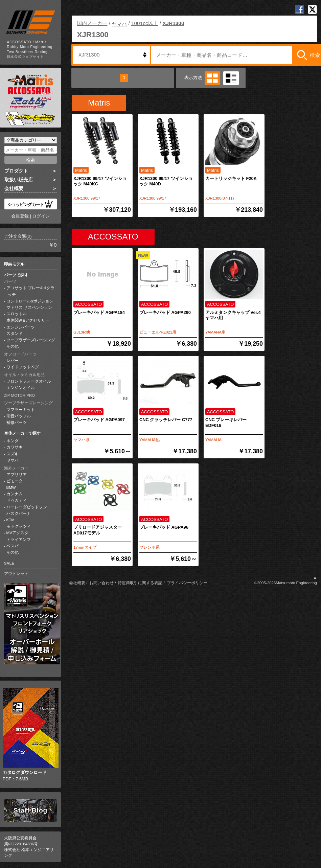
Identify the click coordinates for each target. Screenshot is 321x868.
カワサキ (15, 447)
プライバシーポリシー (187, 583)
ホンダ (13, 441)
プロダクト (16, 171)
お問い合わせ (101, 583)
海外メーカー (16, 468)
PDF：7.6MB (31, 735)
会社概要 (14, 188)
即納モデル (14, 264)
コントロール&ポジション (30, 301)
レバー (13, 361)
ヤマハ (13, 460)
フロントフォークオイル (29, 381)
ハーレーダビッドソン (27, 507)
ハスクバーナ (19, 513)
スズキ (13, 454)
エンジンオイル (21, 388)
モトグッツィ (19, 526)
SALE (9, 563)
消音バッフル (19, 416)
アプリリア (17, 475)
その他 (13, 346)
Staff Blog (30, 810)
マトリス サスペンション (29, 307)
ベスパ (13, 546)
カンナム (15, 494)
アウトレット (16, 574)
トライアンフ (19, 540)
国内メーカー (92, 23)
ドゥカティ (17, 500)
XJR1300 (173, 23)
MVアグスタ (17, 533)
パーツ (10, 281)
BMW (11, 487)
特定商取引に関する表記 (140, 583)
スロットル (17, 314)
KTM (10, 520)
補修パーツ (17, 422)
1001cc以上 (145, 23)
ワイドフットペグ (23, 367)
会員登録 (20, 216)
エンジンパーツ (21, 327)
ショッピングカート (30, 204)
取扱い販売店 (19, 180)
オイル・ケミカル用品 (24, 375)
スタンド (15, 334)
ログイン (41, 216)
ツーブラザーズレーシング (31, 340)
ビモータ (15, 481)
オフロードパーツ (20, 354)
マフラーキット (21, 410)
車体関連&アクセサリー (28, 320)
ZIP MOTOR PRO (20, 395)
